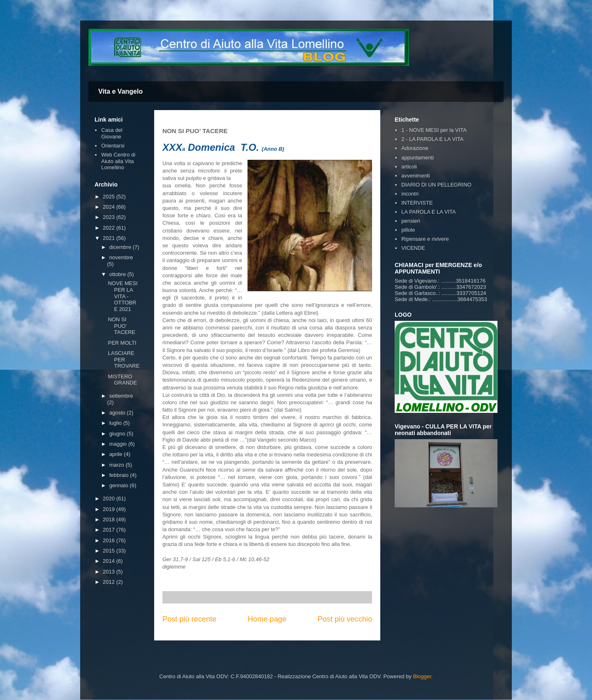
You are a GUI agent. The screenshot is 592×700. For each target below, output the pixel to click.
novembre (121, 257)
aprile (117, 454)
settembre (121, 396)
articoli (409, 167)
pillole (408, 230)
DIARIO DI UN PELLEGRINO (436, 185)
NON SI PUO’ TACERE (121, 326)
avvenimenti (415, 176)
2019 (110, 509)
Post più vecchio (345, 619)
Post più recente (189, 619)
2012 (110, 582)
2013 (110, 572)
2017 (110, 530)
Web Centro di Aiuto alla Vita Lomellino (118, 161)
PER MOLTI (122, 343)
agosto (118, 413)
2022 (110, 228)
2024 (110, 207)
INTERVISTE (417, 203)
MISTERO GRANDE (122, 380)
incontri (410, 194)
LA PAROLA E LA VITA (428, 212)
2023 (110, 217)
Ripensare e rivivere (425, 239)
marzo (118, 465)
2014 (110, 561)
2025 (110, 197)
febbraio (120, 475)
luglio (116, 423)
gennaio (120, 485)
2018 (110, 519)
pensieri (411, 221)
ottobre (118, 274)
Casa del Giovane (112, 133)
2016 (110, 540)
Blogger (422, 676)
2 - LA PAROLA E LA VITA (432, 139)
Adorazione (415, 148)
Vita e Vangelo (120, 91)
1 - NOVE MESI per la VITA (434, 130)
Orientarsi (113, 146)
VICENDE (413, 248)
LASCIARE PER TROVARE (124, 359)
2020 (110, 499)
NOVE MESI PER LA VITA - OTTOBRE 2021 (123, 296)
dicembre (121, 247)
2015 (110, 551)
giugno (118, 434)
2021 (110, 238)
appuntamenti (417, 158)
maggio (119, 444)
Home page (267, 619)
